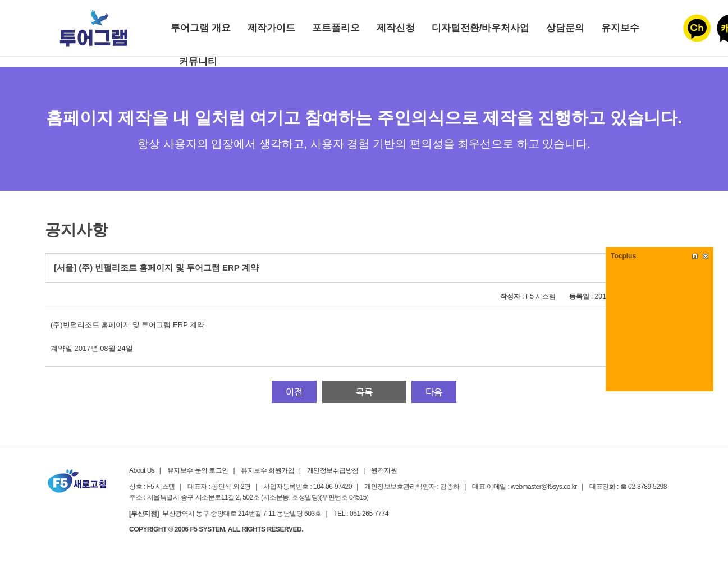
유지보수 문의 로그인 (198, 470)
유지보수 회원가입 (267, 470)
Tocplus (623, 256)
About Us (142, 470)
